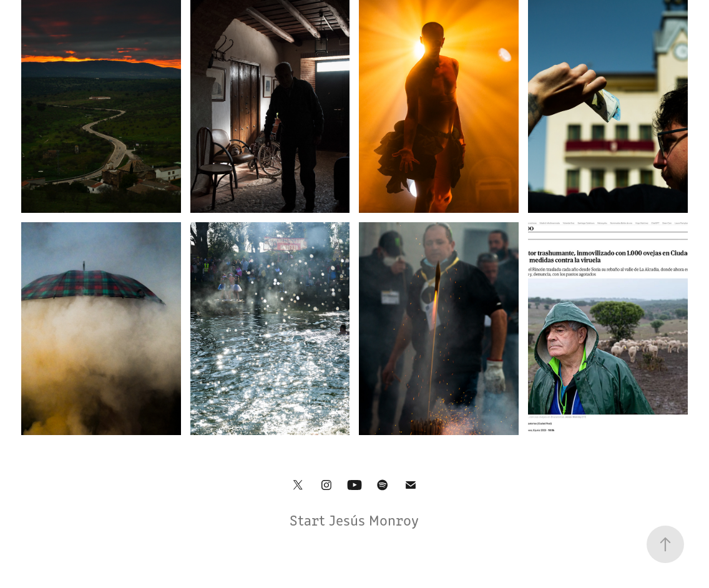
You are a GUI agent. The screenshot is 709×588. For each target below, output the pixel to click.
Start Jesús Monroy (354, 519)
